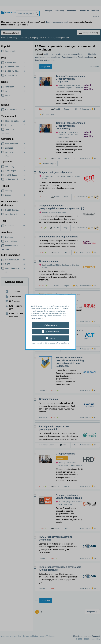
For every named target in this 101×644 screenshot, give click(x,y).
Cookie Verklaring (37, 318)
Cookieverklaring (63, 343)
